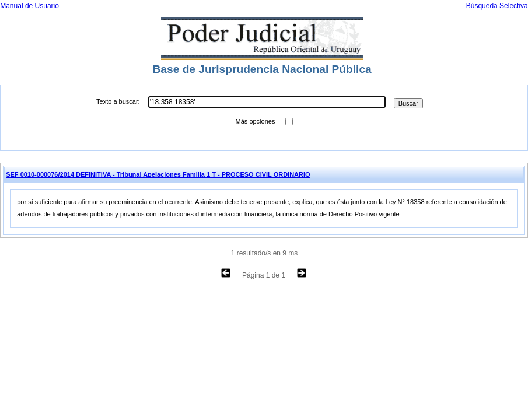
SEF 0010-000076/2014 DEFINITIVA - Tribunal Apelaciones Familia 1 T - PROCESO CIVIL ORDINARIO (158, 174)
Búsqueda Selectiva (497, 6)
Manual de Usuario (29, 6)
